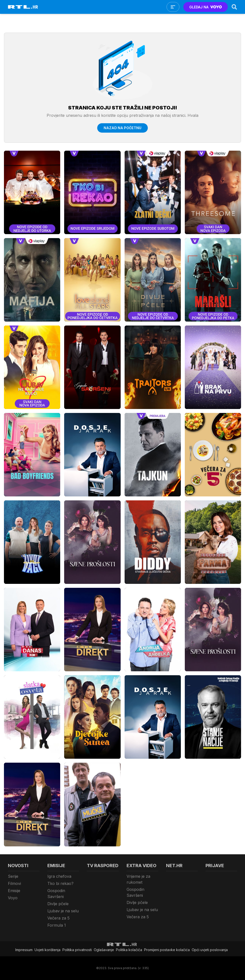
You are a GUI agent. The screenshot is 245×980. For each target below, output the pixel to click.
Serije (13, 876)
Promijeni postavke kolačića (167, 950)
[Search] (234, 7)
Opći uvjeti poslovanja (210, 950)
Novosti (18, 866)
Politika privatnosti (77, 950)
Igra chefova (59, 876)
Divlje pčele (58, 904)
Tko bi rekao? (60, 883)
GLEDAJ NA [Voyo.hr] (206, 7)
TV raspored (103, 866)
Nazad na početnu (122, 128)
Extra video (141, 866)
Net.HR (174, 866)
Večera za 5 (58, 918)
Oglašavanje (104, 950)
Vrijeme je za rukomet (138, 879)
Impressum (24, 950)
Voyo (13, 898)
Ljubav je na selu (63, 911)
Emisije (14, 891)
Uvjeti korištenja (47, 950)
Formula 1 (57, 925)
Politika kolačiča (129, 950)
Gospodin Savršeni (56, 894)
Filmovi (14, 883)
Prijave (215, 866)
